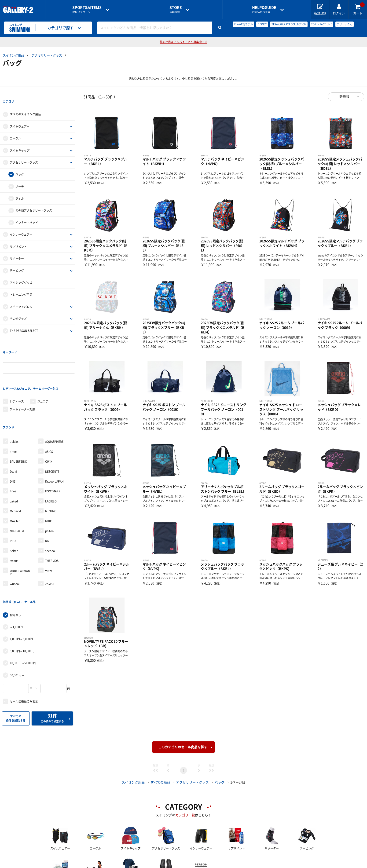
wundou (15, 546)
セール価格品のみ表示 (24, 654)
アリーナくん (345, 24)
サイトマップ (292, 860)
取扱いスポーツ (87, 9)
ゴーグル (15, 129)
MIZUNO (51, 473)
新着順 (344, 97)
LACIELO (51, 463)
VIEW (49, 532)
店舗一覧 (72, 860)
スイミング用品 (13, 55)
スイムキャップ (20, 141)
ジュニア (43, 373)
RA (47, 503)
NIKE (48, 483)
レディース (17, 373)
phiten (49, 493)
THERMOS (52, 523)
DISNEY (262, 24)
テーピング (17, 261)
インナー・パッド (27, 213)
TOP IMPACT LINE (321, 24)
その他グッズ (18, 309)
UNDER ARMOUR (20, 534)
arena (14, 414)
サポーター (17, 249)
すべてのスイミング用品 (25, 105)
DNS (13, 443)
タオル (20, 189)
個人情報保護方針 (251, 860)
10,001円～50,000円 (23, 615)
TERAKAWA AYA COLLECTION (289, 24)
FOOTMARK (53, 453)
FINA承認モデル (244, 24)
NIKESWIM (17, 493)
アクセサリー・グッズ (47, 55)
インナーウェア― (21, 225)
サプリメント (18, 237)
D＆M (13, 433)
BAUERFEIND (18, 423)
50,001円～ (17, 627)
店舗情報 (176, 9)
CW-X (49, 423)
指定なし (15, 567)
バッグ (20, 165)
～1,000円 (16, 579)
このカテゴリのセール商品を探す (183, 699)
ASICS (49, 414)
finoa (13, 453)
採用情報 (214, 860)
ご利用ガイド (106, 860)
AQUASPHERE (54, 403)
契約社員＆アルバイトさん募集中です (183, 42)
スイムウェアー (20, 117)
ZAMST (50, 546)
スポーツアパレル (21, 297)
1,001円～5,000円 (21, 591)
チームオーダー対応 (22, 381)
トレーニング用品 (21, 285)
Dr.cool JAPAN (54, 443)
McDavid (15, 473)
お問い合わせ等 (264, 9)
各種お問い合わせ (146, 860)
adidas (14, 403)
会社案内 (183, 860)
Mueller (15, 483)
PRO (13, 503)
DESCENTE (52, 433)
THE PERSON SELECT (24, 321)
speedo (50, 513)
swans (14, 523)
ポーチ (20, 177)
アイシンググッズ (21, 273)
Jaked (14, 463)
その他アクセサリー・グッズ (34, 201)
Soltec (14, 513)
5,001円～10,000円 (22, 603)
